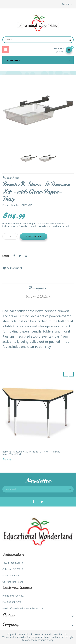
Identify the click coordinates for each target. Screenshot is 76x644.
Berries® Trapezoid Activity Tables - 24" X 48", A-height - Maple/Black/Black (32, 453)
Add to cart (34, 236)
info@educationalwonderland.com (27, 608)
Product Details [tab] (38, 297)
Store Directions (11, 575)
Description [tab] (38, 288)
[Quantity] (10, 236)
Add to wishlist (12, 268)
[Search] (38, 40)
